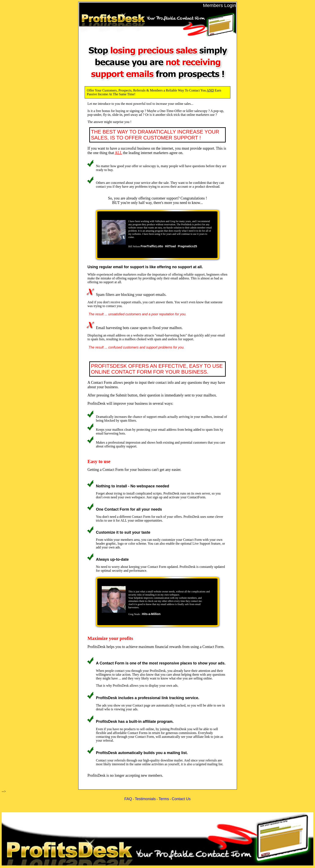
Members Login (219, 5)
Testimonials (145, 799)
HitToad (170, 246)
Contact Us (181, 799)
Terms (164, 799)
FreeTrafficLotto (152, 246)
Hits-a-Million (151, 614)
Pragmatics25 (187, 246)
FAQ (128, 799)
